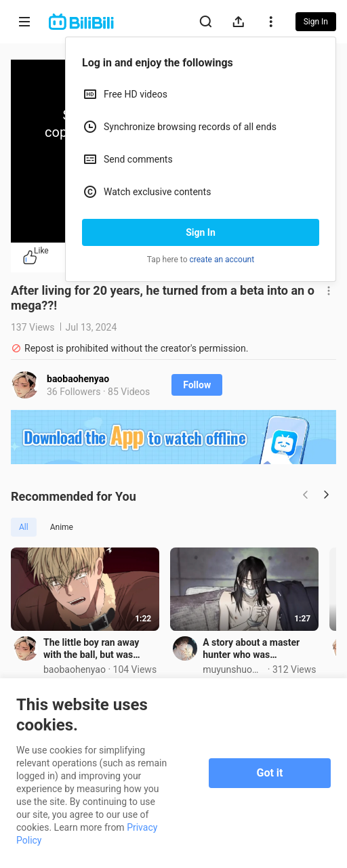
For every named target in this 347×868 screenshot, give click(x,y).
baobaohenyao (78, 379)
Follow (197, 385)
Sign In (201, 232)
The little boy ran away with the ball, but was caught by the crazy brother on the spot (101, 654)
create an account (222, 260)
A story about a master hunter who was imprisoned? (260, 654)
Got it (270, 773)
